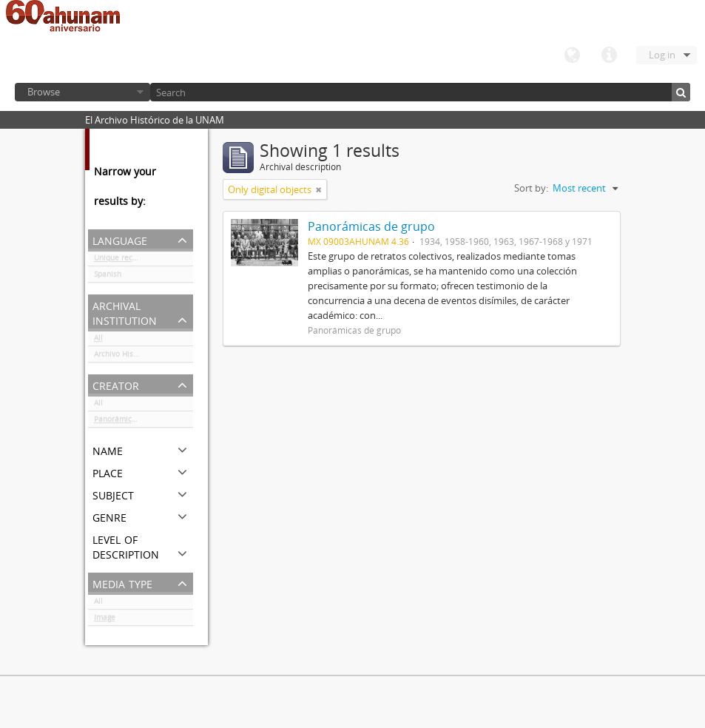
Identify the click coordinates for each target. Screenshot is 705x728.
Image (105, 620)
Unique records (121, 260)
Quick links (609, 55)
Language (572, 55)
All (98, 340)
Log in (662, 55)
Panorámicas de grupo (134, 422)
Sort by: (531, 188)
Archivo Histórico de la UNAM (144, 357)
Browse (44, 92)
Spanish (108, 277)
